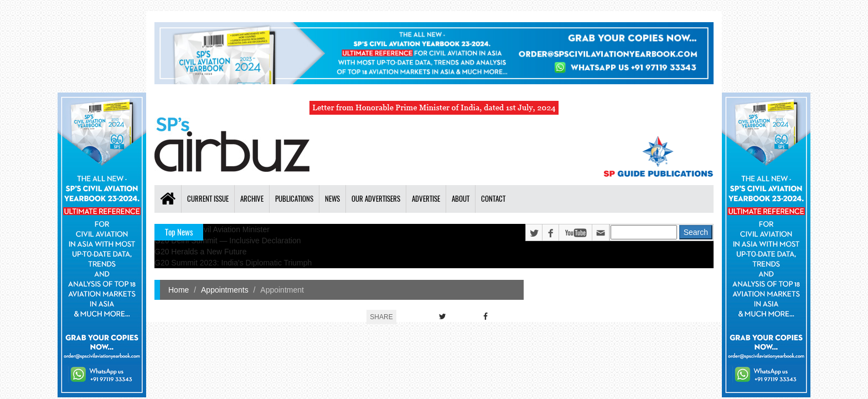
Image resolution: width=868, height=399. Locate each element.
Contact (493, 199)
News (332, 199)
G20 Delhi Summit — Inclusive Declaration (228, 241)
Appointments (225, 290)
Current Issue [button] (208, 199)
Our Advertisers (376, 199)
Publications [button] (294, 199)
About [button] (461, 199)
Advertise (426, 199)
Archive (252, 199)
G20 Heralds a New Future (201, 252)
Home (179, 290)
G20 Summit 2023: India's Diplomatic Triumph (233, 263)
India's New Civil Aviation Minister (212, 229)
